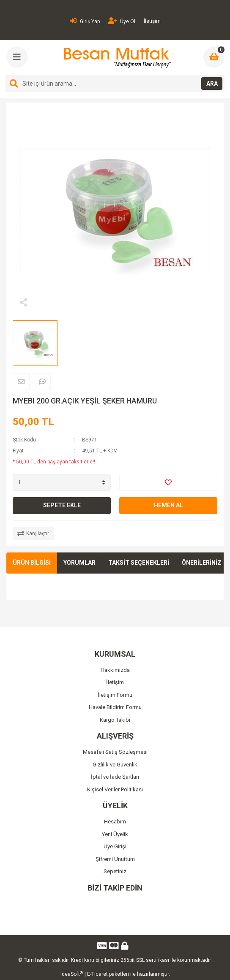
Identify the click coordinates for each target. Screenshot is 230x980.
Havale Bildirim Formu (115, 707)
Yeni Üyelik (115, 834)
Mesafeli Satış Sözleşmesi (115, 752)
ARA (212, 84)
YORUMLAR (79, 563)
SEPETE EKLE (62, 505)
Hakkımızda (115, 670)
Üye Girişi (115, 846)
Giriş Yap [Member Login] (85, 21)
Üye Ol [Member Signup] (122, 21)
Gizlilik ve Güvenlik (115, 765)
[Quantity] (62, 482)
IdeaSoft (72, 974)
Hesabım (115, 822)
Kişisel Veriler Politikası (115, 789)
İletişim (152, 21)
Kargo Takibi (115, 720)
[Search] (115, 84)
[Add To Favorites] (168, 482)
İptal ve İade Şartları (115, 777)
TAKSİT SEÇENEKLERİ (139, 563)
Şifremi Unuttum (115, 859)
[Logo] (116, 58)
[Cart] (214, 57)
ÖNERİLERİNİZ (202, 563)
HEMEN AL (168, 505)
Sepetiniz (115, 871)
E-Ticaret (97, 974)
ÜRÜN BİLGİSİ (32, 563)
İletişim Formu (115, 695)
